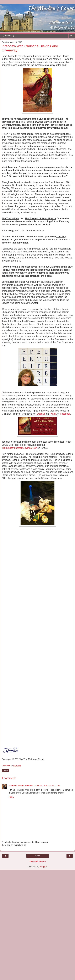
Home (37, 856)
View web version (38, 861)
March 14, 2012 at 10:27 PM (47, 786)
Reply (11, 797)
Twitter (53, 414)
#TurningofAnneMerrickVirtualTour (19, 448)
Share (5, 770)
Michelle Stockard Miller (21, 786)
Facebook (65, 414)
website (41, 414)
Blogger (43, 867)
